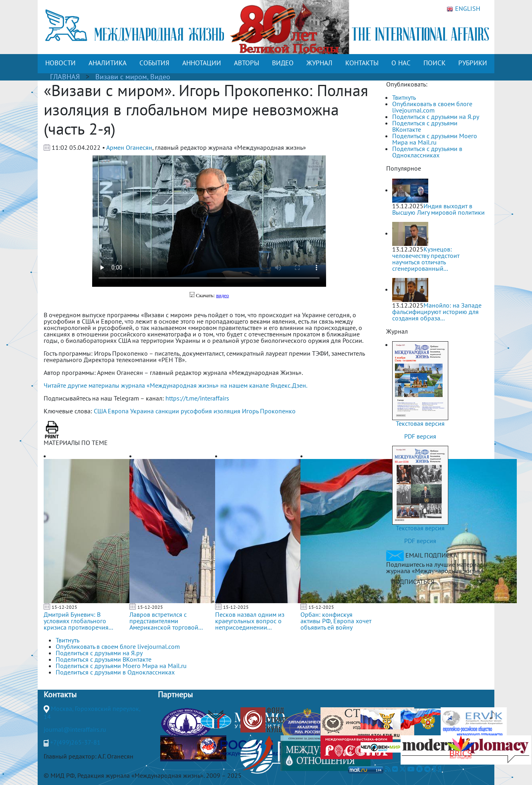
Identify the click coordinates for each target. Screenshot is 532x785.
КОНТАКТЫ (362, 63)
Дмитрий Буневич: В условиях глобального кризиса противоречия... (78, 621)
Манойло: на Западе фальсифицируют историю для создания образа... (437, 312)
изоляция (227, 411)
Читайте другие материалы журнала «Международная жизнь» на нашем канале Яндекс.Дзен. (175, 385)
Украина (142, 411)
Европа (118, 411)
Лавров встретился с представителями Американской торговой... (166, 621)
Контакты (60, 694)
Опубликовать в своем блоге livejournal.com (432, 107)
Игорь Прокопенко (269, 411)
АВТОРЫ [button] (247, 63)
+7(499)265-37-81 (75, 742)
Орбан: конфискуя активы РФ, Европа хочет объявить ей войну (336, 621)
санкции (167, 411)
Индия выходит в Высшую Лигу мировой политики (438, 209)
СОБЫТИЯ (154, 63)
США (100, 411)
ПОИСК (434, 63)
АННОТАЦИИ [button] (202, 63)
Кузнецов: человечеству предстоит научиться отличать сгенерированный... (426, 259)
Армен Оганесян (129, 147)
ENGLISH (463, 9)
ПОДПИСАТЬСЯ (413, 582)
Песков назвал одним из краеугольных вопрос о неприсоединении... (250, 621)
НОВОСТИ (60, 63)
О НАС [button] (401, 63)
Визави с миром (121, 77)
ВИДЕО (283, 63)
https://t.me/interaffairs (197, 398)
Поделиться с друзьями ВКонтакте (425, 126)
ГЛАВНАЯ (65, 77)
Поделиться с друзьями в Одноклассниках (427, 152)
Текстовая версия (420, 423)
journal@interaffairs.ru (75, 729)
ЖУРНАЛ (319, 63)
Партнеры (175, 694)
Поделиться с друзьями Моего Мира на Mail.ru (435, 139)
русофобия (196, 411)
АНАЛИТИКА (108, 63)
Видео (160, 77)
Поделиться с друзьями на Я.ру (436, 117)
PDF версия (420, 436)
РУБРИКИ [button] (473, 63)
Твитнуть (404, 97)
